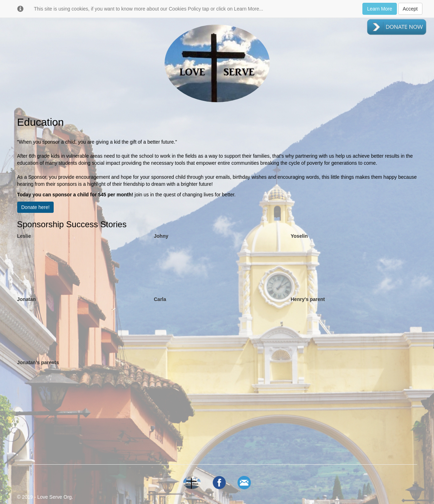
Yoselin (299, 236)
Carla (160, 299)
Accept (410, 9)
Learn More (380, 9)
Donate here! (36, 207)
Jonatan (27, 299)
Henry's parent (308, 299)
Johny (161, 236)
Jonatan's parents (38, 362)
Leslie (24, 236)
